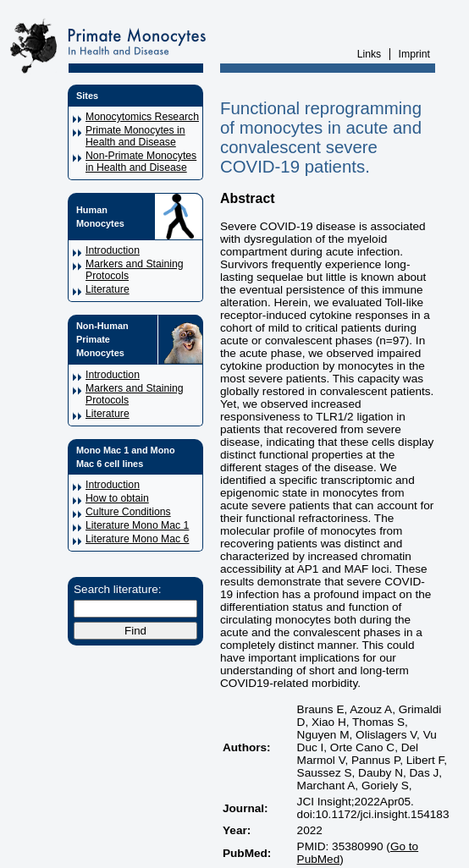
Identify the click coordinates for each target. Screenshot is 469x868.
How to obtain (117, 498)
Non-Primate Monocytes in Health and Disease (141, 162)
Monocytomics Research (142, 117)
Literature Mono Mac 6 (137, 539)
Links (370, 54)
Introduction (113, 250)
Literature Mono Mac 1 (137, 525)
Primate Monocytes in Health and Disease (135, 136)
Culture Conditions (128, 512)
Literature (108, 289)
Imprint (414, 54)
